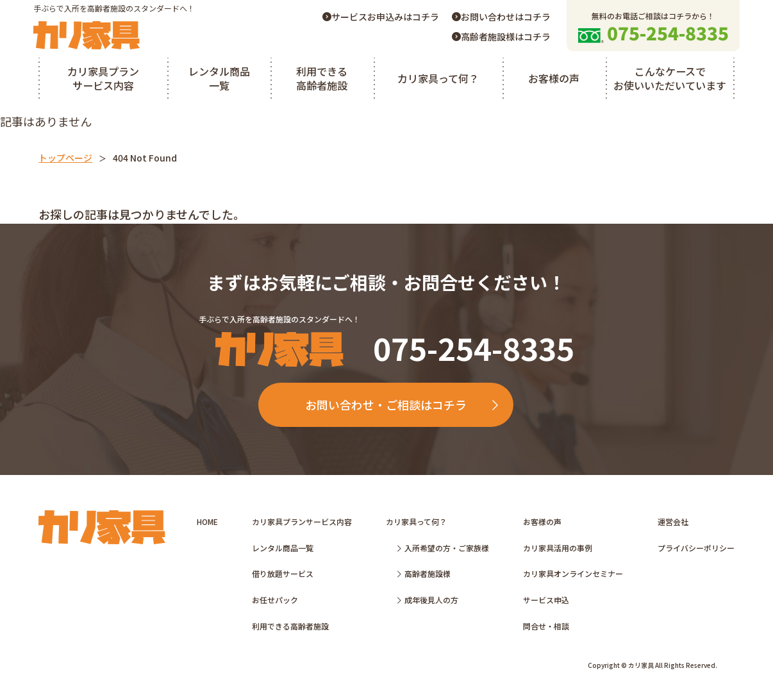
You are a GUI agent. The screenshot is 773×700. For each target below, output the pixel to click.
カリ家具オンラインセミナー (573, 574)
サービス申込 (546, 600)
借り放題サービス (283, 574)
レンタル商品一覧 (219, 78)
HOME (207, 522)
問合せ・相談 (546, 627)
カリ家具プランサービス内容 (103, 78)
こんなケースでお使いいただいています (670, 78)
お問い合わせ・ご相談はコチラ (402, 405)
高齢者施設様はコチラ (501, 37)
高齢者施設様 (424, 574)
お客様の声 (554, 78)
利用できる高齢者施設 (322, 78)
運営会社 (673, 522)
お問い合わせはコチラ (501, 17)
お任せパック (275, 600)
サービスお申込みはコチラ (381, 17)
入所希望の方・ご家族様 (443, 548)
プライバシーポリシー (696, 548)
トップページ (65, 158)
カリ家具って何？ (438, 78)
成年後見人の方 (428, 600)
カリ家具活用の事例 (558, 548)
